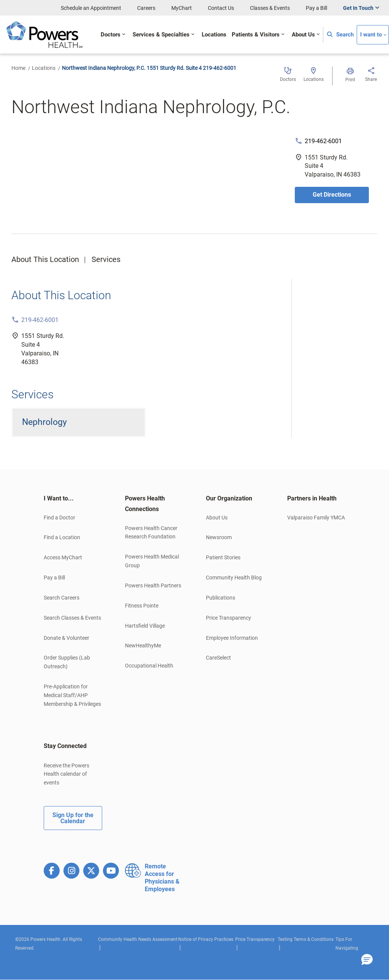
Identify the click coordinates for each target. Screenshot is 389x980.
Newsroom (219, 537)
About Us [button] (303, 35)
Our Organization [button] (229, 498)
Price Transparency (228, 618)
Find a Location (62, 537)
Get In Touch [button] (358, 8)
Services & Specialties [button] (161, 35)
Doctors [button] (111, 35)
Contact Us (221, 8)
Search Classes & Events (72, 618)
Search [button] (340, 35)
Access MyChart (63, 557)
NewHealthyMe (143, 645)
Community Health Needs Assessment (138, 939)
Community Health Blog (234, 578)
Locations (44, 68)
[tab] (73, 499)
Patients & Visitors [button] (256, 35)
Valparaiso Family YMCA (316, 518)
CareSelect (218, 658)
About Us (217, 518)
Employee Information (232, 638)
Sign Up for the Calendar (73, 818)
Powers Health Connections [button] (145, 504)
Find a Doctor (59, 518)
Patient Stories (223, 557)
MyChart (182, 8)
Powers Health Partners (153, 585)
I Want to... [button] (59, 498)
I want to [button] (371, 35)
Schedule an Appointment (91, 8)
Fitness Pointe (142, 606)
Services (106, 259)
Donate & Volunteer (66, 638)
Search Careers (62, 598)
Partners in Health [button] (312, 498)
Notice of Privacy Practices (206, 939)
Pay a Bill (316, 8)
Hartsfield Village (145, 626)
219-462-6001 (323, 141)
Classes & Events (270, 8)
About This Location (45, 259)
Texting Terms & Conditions (306, 939)
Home (18, 68)
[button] (367, 960)
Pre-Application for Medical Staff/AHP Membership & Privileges (72, 695)
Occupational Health (149, 666)
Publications (221, 598)
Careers (146, 8)
